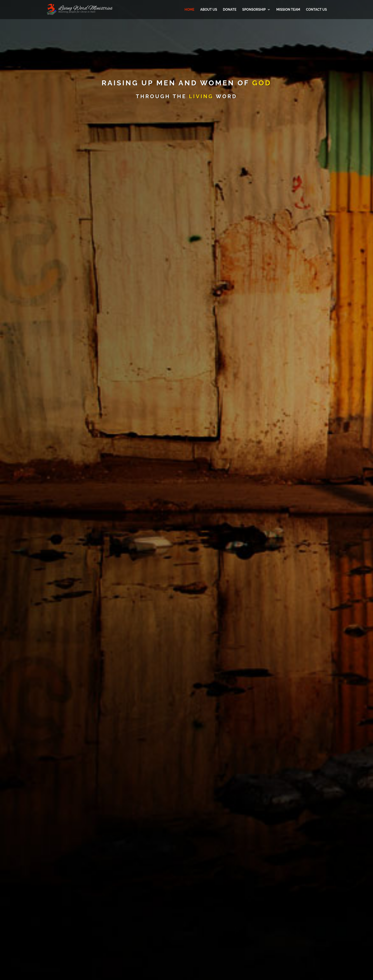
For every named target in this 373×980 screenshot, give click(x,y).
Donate (230, 10)
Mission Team (288, 10)
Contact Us (316, 10)
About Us (209, 10)
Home (190, 10)
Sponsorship (254, 10)
